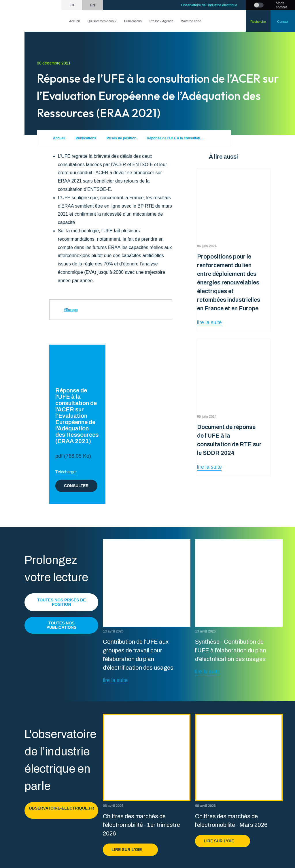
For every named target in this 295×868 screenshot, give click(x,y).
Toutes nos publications (61, 625)
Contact (283, 22)
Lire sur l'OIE (130, 850)
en (93, 5)
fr (72, 5)
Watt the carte (191, 21)
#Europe (71, 310)
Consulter (76, 486)
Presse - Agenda (161, 21)
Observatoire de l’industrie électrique (209, 5)
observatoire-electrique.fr (62, 810)
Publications (133, 21)
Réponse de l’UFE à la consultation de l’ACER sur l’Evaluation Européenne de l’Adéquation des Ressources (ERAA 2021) (175, 138)
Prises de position (121, 138)
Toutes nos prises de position (62, 602)
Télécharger (66, 472)
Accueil (74, 21)
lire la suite (209, 322)
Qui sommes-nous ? (102, 21)
